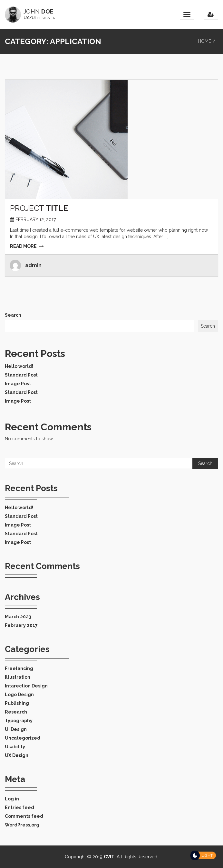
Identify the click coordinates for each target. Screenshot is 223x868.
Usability (15, 747)
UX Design (17, 755)
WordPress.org (22, 825)
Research (16, 712)
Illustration (18, 677)
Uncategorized (23, 738)
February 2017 (21, 625)
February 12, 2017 (36, 219)
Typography (19, 721)
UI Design (16, 729)
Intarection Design (26, 686)
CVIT (109, 857)
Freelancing (19, 668)
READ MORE (27, 246)
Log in (12, 799)
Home (204, 41)
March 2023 (18, 617)
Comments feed (24, 816)
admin (33, 265)
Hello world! (19, 366)
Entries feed (19, 807)
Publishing (17, 703)
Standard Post (21, 375)
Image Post (18, 384)
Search (13, 315)
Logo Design (19, 695)
